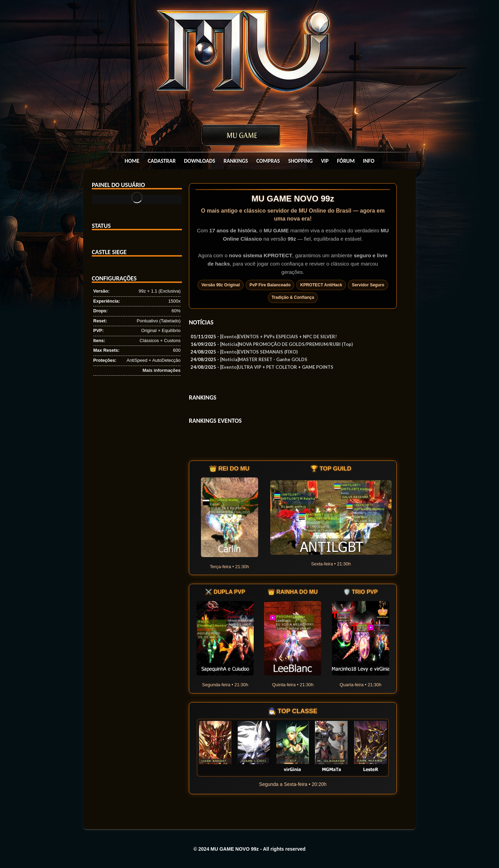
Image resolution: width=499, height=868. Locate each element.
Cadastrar (162, 161)
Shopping (301, 161)
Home (132, 161)
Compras (268, 161)
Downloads (200, 161)
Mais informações (161, 370)
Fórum (346, 161)
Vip (325, 161)
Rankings (236, 161)
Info (369, 161)
